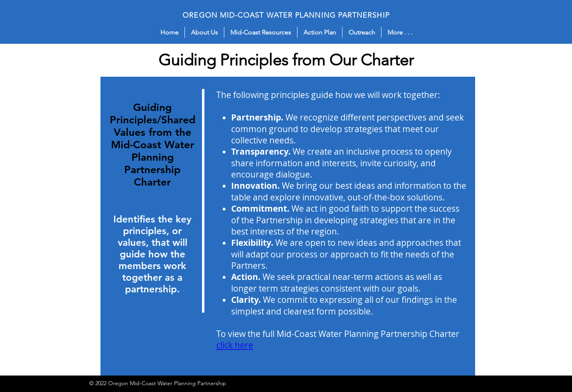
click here (235, 345)
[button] (204, 32)
